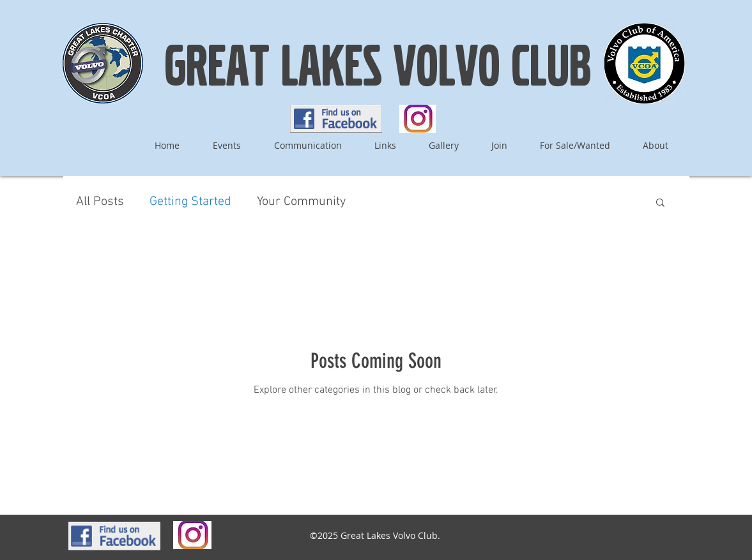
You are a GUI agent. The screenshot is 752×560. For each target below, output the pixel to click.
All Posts (100, 202)
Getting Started (190, 202)
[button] (660, 203)
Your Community (301, 202)
